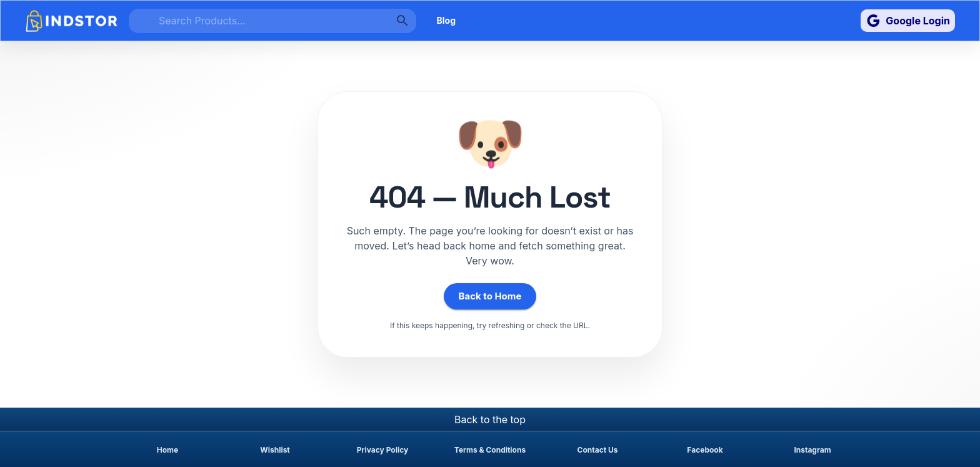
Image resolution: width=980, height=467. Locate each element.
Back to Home (490, 296)
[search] (272, 21)
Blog (446, 21)
